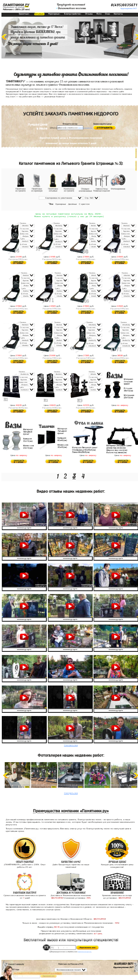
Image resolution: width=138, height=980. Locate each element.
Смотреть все (71, 746)
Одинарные (61, 204)
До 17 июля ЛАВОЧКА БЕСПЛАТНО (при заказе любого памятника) (38, 973)
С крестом (84, 204)
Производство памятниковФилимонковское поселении (71, 7)
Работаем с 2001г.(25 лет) (16, 9)
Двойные (72, 204)
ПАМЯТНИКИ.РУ (16, 5)
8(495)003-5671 (124, 965)
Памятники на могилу (14, 7)
